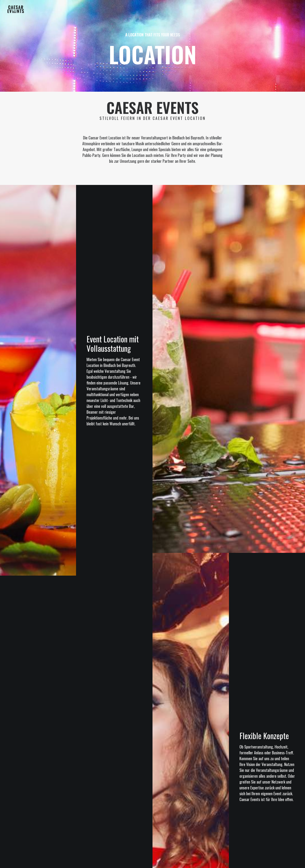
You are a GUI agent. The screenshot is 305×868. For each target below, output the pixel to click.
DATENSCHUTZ (161, 828)
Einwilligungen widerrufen (202, 836)
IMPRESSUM (143, 828)
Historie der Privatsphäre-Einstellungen (159, 836)
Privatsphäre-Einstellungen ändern (109, 836)
